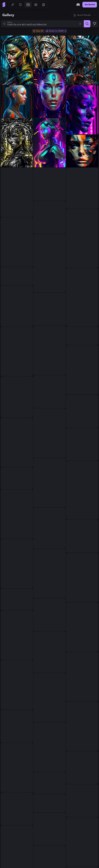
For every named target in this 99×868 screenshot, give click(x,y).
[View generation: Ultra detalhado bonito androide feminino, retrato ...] (17, 102)
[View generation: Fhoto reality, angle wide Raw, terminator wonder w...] (17, 60)
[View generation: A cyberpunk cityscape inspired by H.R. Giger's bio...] (49, 652)
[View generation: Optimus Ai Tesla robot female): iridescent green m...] (49, 574)
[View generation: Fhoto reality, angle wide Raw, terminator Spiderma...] (82, 60)
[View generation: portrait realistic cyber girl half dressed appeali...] (82, 801)
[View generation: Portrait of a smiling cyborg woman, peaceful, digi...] (17, 442)
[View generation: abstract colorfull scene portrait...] (17, 514)
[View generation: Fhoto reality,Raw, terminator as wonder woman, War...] (82, 842)
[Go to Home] (4, 5)
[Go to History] (20, 5)
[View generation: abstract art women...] (49, 263)
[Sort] (85, 15)
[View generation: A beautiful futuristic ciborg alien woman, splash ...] (49, 433)
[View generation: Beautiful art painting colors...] (82, 577)
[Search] (87, 24)
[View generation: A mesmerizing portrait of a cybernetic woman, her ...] (49, 93)
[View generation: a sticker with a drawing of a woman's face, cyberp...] (17, 276)
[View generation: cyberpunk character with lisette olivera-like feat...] (17, 685)
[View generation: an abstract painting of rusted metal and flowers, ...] (49, 829)
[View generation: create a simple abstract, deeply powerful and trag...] (82, 726)
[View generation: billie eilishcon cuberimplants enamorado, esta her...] (17, 306)
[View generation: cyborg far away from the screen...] (17, 352)
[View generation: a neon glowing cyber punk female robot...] (49, 143)
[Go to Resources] (44, 5)
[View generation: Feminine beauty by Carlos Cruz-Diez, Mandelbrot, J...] (82, 411)
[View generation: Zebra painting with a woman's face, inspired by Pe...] (49, 52)
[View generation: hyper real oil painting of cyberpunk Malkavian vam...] (82, 627)
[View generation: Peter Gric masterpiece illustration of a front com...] (49, 803)
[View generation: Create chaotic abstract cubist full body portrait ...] (17, 478)
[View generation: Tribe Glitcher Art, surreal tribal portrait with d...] (82, 490)
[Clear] (80, 24)
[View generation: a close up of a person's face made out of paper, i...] (49, 528)
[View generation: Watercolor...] (49, 309)
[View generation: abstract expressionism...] (49, 615)
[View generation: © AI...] (49, 698)
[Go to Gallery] (28, 5)
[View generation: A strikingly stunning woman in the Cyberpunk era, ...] (82, 336)
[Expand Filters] (95, 24)
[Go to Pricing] (36, 5)
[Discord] (78, 5)
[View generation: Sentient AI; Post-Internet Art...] (17, 768)
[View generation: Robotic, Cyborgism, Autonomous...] (17, 809)
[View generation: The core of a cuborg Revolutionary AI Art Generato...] (49, 184)
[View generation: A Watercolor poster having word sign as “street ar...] (49, 747)
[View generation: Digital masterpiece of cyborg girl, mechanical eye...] (17, 397)
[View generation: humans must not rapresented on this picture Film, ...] (49, 483)
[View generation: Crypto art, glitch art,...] (82, 536)
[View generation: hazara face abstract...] (82, 151)
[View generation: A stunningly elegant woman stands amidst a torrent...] (82, 238)
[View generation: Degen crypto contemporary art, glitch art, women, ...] (82, 677)
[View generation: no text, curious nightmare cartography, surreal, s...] (82, 768)
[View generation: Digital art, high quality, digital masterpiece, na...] (17, 600)
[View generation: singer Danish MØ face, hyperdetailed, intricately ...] (17, 726)
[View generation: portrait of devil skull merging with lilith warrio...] (49, 783)
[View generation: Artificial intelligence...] (49, 217)
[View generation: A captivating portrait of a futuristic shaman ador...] (82, 188)
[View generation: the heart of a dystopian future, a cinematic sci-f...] (17, 143)
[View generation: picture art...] (82, 370)
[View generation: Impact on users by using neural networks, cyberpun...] (82, 110)
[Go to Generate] (13, 5)
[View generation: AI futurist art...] (17, 242)
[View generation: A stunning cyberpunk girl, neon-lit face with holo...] (17, 192)
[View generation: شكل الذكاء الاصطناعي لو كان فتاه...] (17, 564)
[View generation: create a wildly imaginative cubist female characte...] (82, 444)
